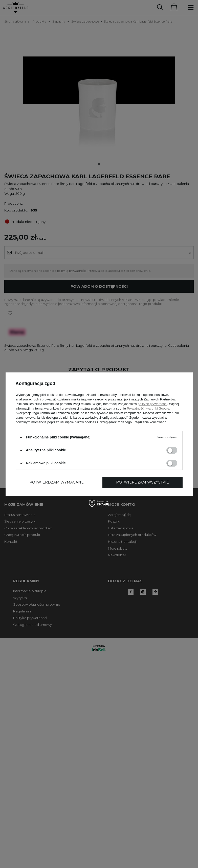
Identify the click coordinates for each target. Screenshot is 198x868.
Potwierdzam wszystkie (142, 482)
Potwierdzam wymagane (57, 482)
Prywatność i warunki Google (148, 408)
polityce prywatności (152, 404)
